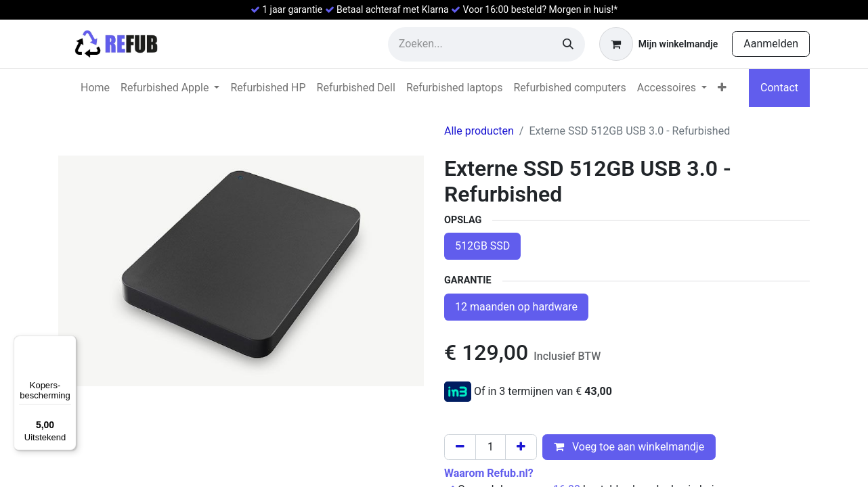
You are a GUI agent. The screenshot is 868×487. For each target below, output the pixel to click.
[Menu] (68, 344)
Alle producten (479, 131)
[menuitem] (95, 88)
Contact (779, 88)
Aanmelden (771, 44)
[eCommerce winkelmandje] (658, 44)
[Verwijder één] (460, 447)
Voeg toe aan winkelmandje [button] (629, 447)
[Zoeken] (568, 44)
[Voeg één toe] (521, 447)
